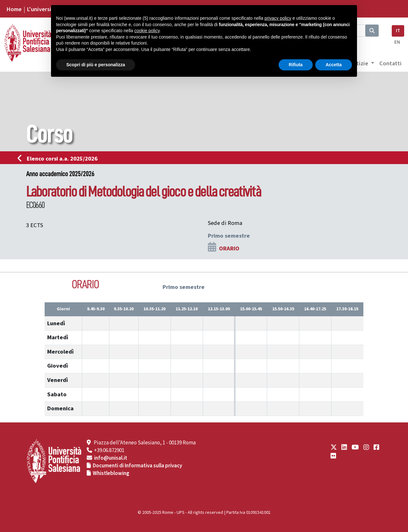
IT (398, 31)
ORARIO (229, 248)
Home (14, 9)
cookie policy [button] (147, 31)
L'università (42, 9)
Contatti (390, 63)
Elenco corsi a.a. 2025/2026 (59, 159)
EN (397, 42)
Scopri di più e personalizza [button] (96, 65)
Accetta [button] (334, 65)
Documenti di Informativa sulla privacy (137, 466)
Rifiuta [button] (296, 65)
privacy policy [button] (278, 18)
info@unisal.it (111, 458)
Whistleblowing (111, 473)
